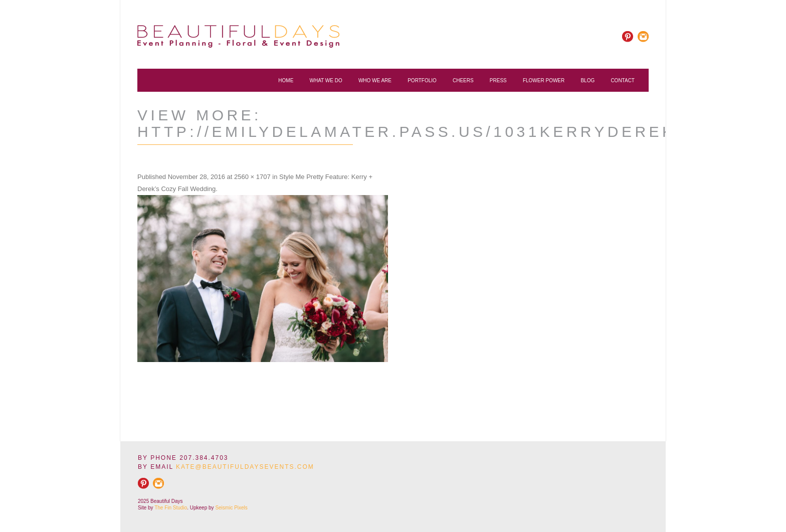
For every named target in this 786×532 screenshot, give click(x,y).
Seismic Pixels (231, 508)
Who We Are (375, 80)
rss (643, 37)
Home (286, 80)
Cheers (463, 80)
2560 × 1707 (252, 177)
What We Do (326, 80)
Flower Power (544, 80)
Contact (623, 80)
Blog (587, 80)
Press (498, 80)
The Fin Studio (171, 508)
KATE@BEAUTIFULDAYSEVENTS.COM (245, 467)
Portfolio (422, 80)
